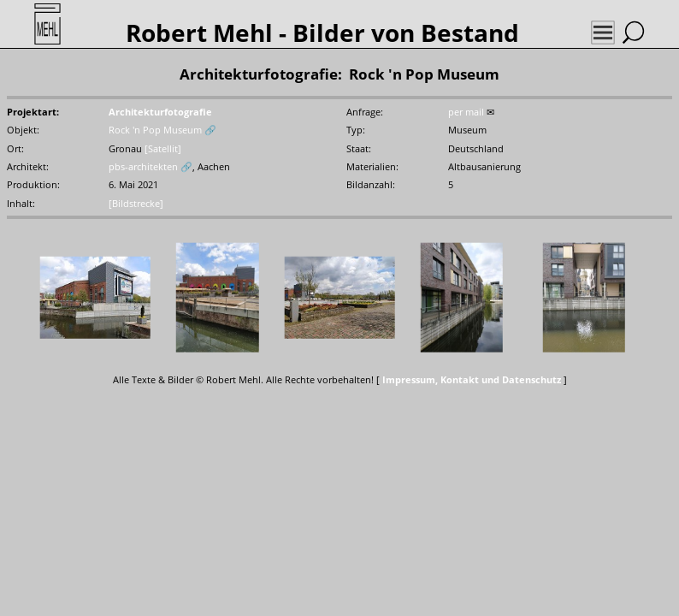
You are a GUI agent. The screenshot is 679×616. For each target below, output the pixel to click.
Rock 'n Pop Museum (155, 130)
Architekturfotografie (160, 112)
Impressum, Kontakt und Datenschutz (472, 379)
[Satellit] (163, 148)
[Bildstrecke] (136, 203)
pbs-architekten (143, 166)
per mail (466, 112)
